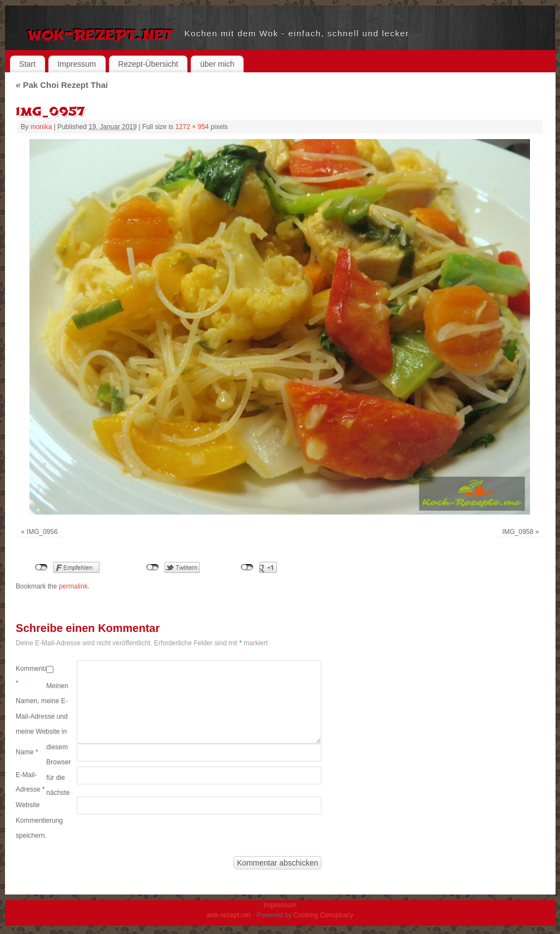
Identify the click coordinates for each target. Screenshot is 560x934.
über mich (217, 64)
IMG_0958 (518, 532)
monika (41, 127)
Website (28, 805)
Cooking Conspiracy (323, 915)
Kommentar (31, 676)
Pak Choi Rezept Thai (62, 85)
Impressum (76, 64)
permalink (73, 586)
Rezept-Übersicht (148, 64)
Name (27, 752)
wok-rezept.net (100, 33)
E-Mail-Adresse (30, 782)
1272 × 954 (192, 127)
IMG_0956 (42, 532)
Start (27, 64)
